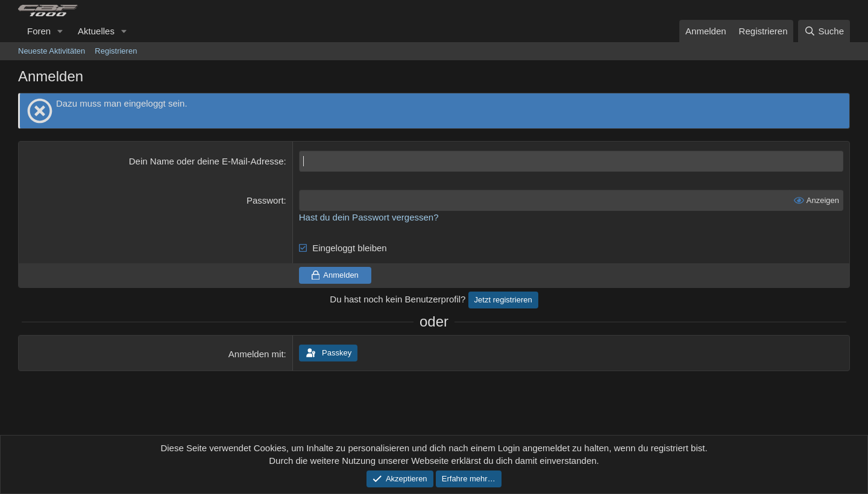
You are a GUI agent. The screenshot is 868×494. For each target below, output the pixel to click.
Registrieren (116, 51)
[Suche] (824, 31)
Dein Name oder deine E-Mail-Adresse (206, 161)
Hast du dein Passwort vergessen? (369, 217)
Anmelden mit (256, 354)
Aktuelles (96, 31)
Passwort (265, 200)
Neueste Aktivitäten (52, 51)
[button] (60, 31)
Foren (39, 31)
